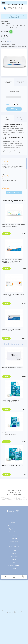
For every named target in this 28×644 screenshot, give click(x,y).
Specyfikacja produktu (20, 119)
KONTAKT (21, 4)
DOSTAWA (14, 4)
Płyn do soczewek (14, 529)
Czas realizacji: (5, 45)
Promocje (14, 535)
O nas (14, 550)
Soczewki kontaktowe (14, 526)
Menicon (9, 41)
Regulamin (14, 553)
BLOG (9, 4)
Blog (14, 562)
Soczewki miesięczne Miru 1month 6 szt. (13, 368)
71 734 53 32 (26, 5)
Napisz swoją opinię (14, 193)
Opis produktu (8, 119)
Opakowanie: (4, 43)
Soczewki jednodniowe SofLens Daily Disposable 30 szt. (12, 330)
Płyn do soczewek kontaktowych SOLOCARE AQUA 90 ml (11, 434)
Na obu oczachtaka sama (8, 82)
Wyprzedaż (14, 538)
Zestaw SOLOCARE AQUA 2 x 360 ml (12, 465)
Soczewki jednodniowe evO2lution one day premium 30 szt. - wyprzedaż (14, 225)
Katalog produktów (14, 541)
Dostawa (14, 559)
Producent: (4, 41)
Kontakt (14, 569)
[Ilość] (15, 104)
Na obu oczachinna (20, 82)
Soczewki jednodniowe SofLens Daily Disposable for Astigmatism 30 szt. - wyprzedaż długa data (12, 261)
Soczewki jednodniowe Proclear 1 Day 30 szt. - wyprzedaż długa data (13, 295)
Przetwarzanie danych (14, 566)
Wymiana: (4, 46)
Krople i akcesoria (14, 532)
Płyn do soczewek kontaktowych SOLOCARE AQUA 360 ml (11, 401)
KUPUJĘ (14, 109)
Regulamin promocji (14, 556)
